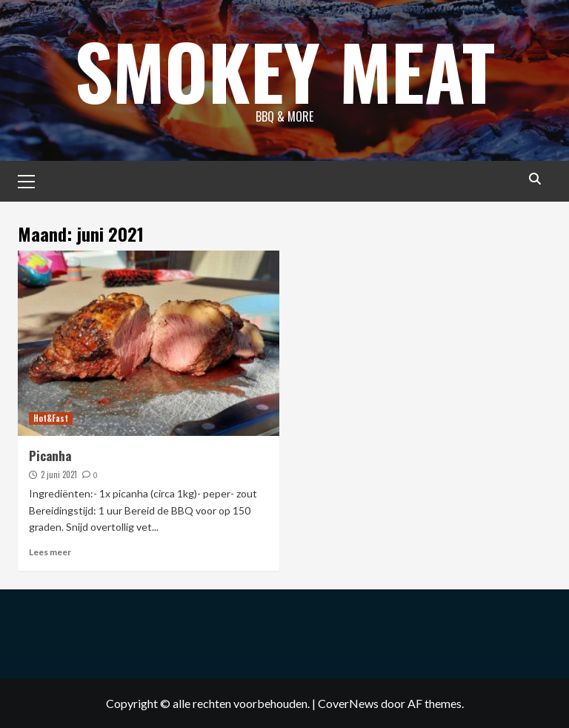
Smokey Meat (285, 70)
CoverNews (348, 703)
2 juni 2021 (59, 474)
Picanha (50, 456)
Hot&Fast (51, 418)
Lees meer (50, 552)
